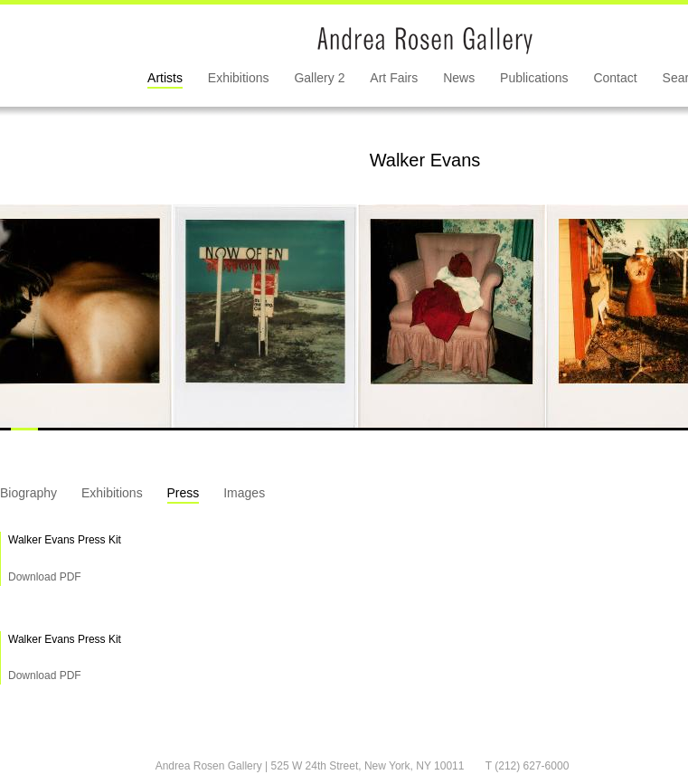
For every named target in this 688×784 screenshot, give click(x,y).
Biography (28, 493)
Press (184, 493)
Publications (534, 78)
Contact (615, 78)
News (459, 78)
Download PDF (45, 577)
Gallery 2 (319, 78)
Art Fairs (394, 78)
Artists (165, 78)
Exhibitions (239, 78)
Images (244, 493)
